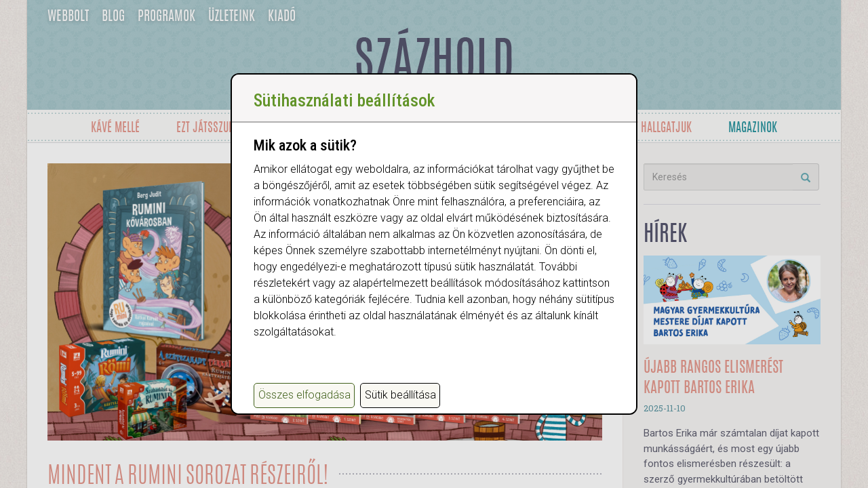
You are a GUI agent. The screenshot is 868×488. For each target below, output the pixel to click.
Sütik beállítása (400, 395)
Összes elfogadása (304, 395)
